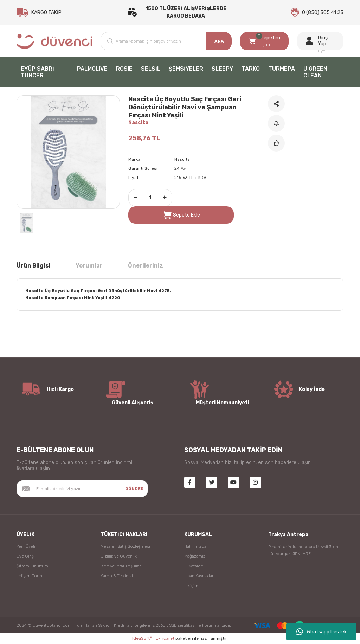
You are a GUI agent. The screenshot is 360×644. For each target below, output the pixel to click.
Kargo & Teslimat (117, 576)
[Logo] (54, 42)
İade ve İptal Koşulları (121, 566)
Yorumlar (89, 266)
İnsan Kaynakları (199, 576)
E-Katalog (194, 566)
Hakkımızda (195, 547)
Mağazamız (195, 556)
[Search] (166, 41)
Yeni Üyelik (27, 547)
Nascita (138, 123)
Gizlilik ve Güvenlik (119, 556)
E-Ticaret (165, 639)
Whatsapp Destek (322, 632)
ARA (219, 41)
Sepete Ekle (181, 215)
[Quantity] (150, 198)
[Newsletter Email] (82, 489)
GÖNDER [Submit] (134, 489)
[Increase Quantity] (165, 198)
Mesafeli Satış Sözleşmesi (125, 547)
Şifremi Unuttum (32, 566)
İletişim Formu (31, 576)
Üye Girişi (26, 556)
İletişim (191, 586)
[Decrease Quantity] (136, 198)
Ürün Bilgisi (33, 266)
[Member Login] (320, 41)
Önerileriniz (146, 266)
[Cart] (264, 41)
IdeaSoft (142, 639)
